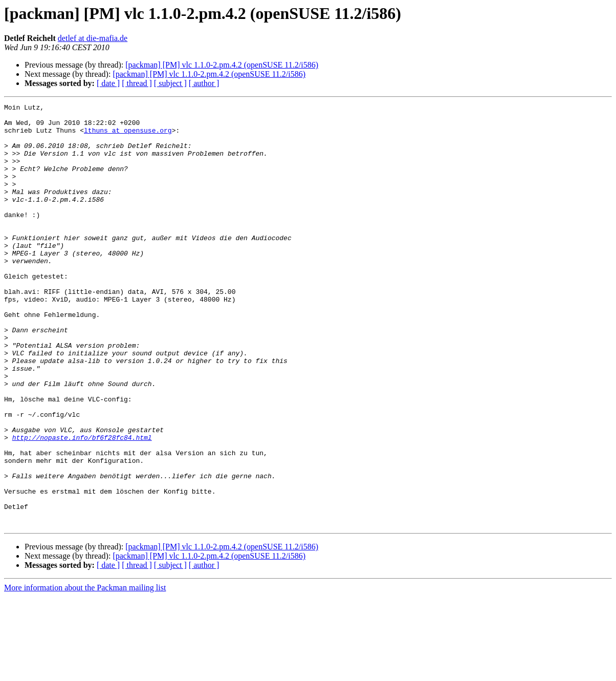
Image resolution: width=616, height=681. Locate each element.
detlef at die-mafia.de (93, 38)
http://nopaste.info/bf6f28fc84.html (82, 505)
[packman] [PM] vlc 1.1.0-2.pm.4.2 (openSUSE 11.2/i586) (222, 65)
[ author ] (204, 83)
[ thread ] (137, 83)
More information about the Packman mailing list (85, 672)
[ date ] (108, 83)
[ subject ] (170, 83)
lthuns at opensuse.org (128, 136)
